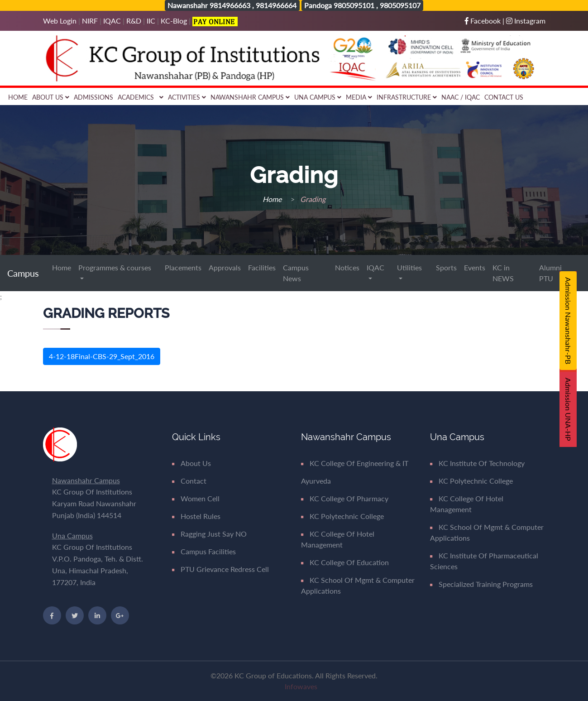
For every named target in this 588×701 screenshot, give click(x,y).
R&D (134, 21)
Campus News (296, 273)
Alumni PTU (550, 273)
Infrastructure (407, 97)
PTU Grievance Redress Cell (220, 569)
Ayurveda (316, 481)
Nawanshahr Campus (250, 97)
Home (18, 97)
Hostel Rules (196, 516)
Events (475, 267)
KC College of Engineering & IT (355, 463)
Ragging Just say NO (209, 534)
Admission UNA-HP (568, 409)
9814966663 (230, 5)
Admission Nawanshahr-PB (568, 321)
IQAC (112, 21)
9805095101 (354, 5)
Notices (347, 267)
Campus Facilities (204, 551)
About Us (51, 97)
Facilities (262, 267)
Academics (141, 97)
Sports (446, 267)
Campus (24, 273)
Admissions (93, 97)
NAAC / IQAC (461, 97)
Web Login (61, 21)
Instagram (526, 21)
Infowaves (301, 686)
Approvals (225, 267)
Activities (187, 97)
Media (359, 97)
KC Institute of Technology (477, 463)
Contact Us (504, 97)
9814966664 (276, 5)
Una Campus (318, 97)
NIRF (90, 21)
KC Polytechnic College (342, 516)
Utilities (409, 267)
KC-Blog (174, 21)
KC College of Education (345, 562)
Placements (183, 267)
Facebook (484, 21)
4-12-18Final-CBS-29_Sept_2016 (102, 356)
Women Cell (196, 498)
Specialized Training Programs (481, 584)
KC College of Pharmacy (345, 498)
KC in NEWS (503, 273)
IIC (151, 21)
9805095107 (400, 5)
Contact (189, 481)
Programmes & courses (115, 267)
